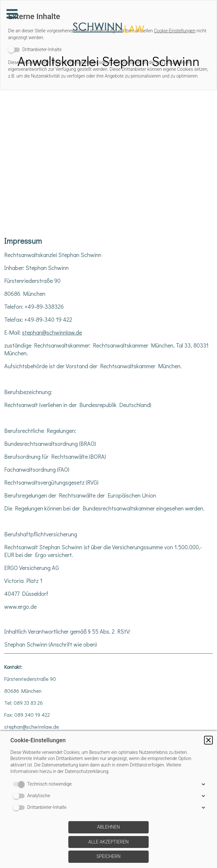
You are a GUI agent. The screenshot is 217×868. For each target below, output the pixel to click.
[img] (108, 27)
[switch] (20, 784)
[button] (208, 740)
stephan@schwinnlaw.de (52, 332)
